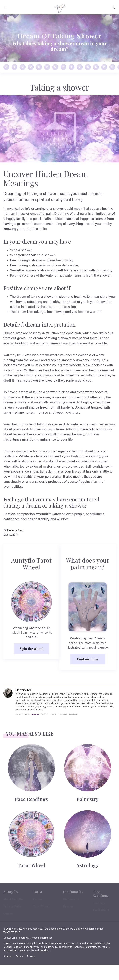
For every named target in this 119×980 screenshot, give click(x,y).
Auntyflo (17, 929)
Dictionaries (71, 899)
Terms (19, 957)
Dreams (68, 906)
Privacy (31, 957)
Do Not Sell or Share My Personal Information (28, 938)
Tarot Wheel (41, 906)
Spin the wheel (31, 648)
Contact (8, 913)
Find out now (88, 659)
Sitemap (8, 957)
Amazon (35, 714)
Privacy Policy (13, 906)
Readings (99, 903)
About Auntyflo (13, 899)
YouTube (45, 714)
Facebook (73, 714)
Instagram (63, 714)
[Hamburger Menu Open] (6, 7)
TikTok (53, 714)
